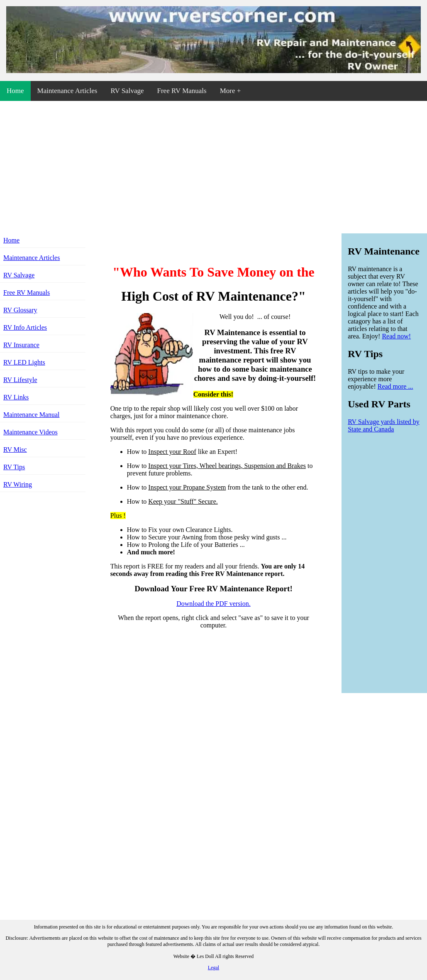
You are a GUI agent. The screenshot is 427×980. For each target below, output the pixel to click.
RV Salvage (127, 91)
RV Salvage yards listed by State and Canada (384, 425)
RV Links (16, 397)
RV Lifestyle (20, 380)
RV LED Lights (24, 362)
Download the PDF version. (213, 604)
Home (15, 91)
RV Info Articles (25, 327)
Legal (213, 968)
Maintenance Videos (30, 432)
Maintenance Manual (32, 415)
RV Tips (14, 467)
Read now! (396, 336)
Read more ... (395, 386)
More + (231, 91)
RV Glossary (20, 310)
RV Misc (15, 450)
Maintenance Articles (67, 91)
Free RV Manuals (182, 91)
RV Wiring (18, 484)
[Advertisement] (213, 166)
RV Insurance (21, 345)
